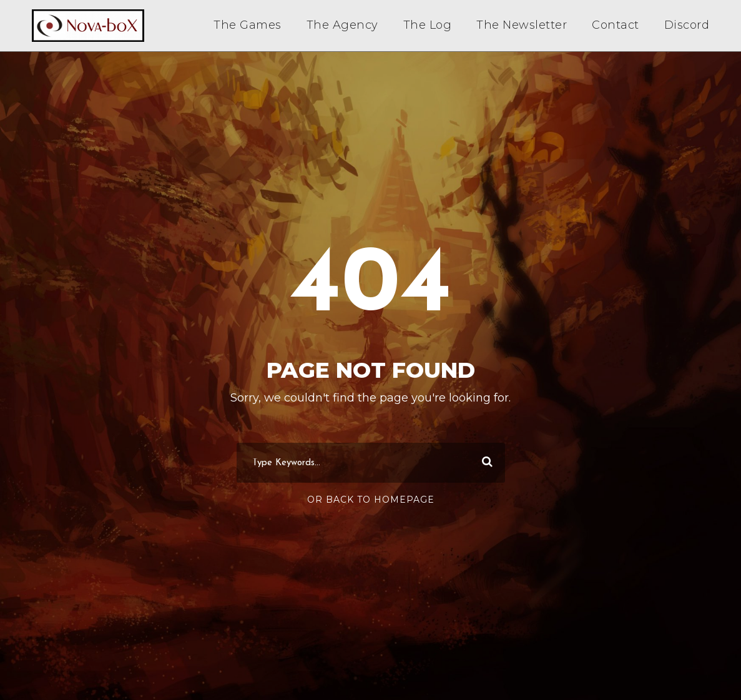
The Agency (342, 25)
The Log (428, 25)
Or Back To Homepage (371, 500)
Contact (616, 25)
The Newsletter (522, 25)
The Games (248, 25)
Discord (687, 25)
